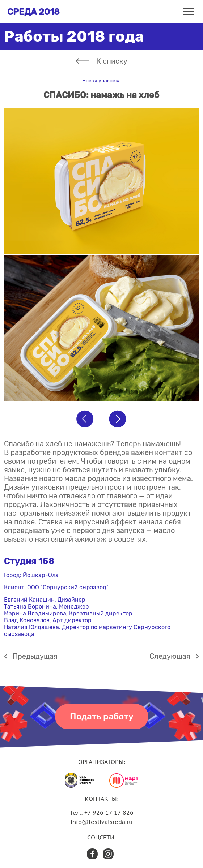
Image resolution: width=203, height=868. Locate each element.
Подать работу (102, 717)
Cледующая (170, 656)
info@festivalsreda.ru (101, 822)
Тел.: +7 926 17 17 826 (102, 812)
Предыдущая (35, 656)
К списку (112, 61)
